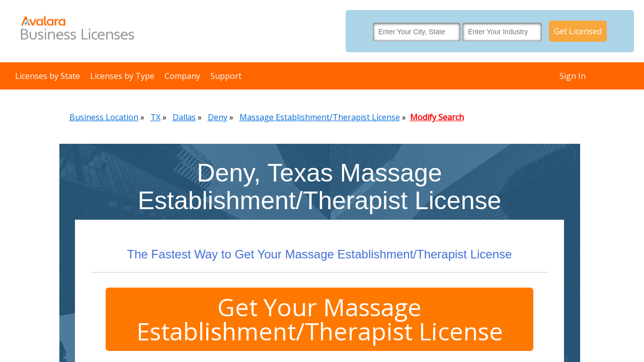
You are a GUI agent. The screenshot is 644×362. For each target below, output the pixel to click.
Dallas (184, 117)
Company (182, 76)
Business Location (104, 117)
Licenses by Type (122, 76)
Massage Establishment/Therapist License (320, 117)
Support (226, 76)
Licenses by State (48, 76)
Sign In (573, 76)
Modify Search (437, 117)
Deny (218, 117)
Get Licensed (578, 31)
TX (155, 117)
